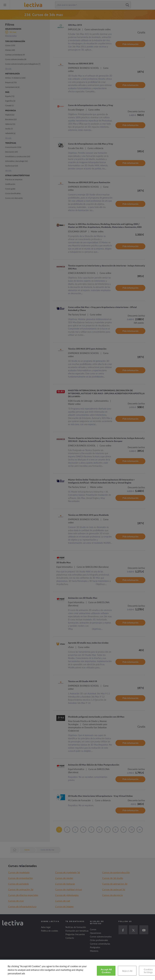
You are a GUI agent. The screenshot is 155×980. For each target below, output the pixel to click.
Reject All (127, 971)
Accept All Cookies (106, 971)
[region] (77, 970)
